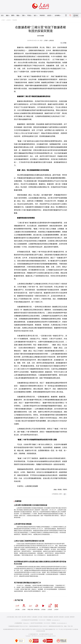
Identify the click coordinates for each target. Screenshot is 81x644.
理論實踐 (15, 20)
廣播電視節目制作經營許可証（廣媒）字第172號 (61, 626)
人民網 (3, 20)
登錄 (77, 15)
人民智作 (56, 607)
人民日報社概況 (10, 617)
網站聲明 (56, 617)
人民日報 (17, 607)
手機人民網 (30, 607)
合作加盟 (40, 617)
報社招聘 (24, 617)
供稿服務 (45, 617)
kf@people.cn (26, 623)
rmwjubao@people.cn (62, 623)
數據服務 (51, 617)
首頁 (2, 15)
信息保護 (67, 617)
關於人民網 (18, 617)
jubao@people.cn (56, 620)
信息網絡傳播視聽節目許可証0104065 (12, 629)
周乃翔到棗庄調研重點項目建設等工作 (27, 583)
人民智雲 (50, 607)
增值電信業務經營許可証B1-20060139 (38, 626)
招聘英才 (29, 617)
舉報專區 (42, 15)
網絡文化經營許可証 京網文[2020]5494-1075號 (33, 629)
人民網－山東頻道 (49, 40)
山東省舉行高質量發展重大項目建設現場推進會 (31, 505)
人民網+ (24, 607)
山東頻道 (8, 20)
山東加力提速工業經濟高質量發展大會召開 (29, 541)
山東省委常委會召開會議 (23, 524)
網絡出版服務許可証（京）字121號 (54, 629)
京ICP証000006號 (67, 629)
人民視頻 (43, 607)
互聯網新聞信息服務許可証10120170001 (18, 626)
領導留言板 (37, 607)
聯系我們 (72, 617)
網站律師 (61, 617)
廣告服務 (35, 617)
